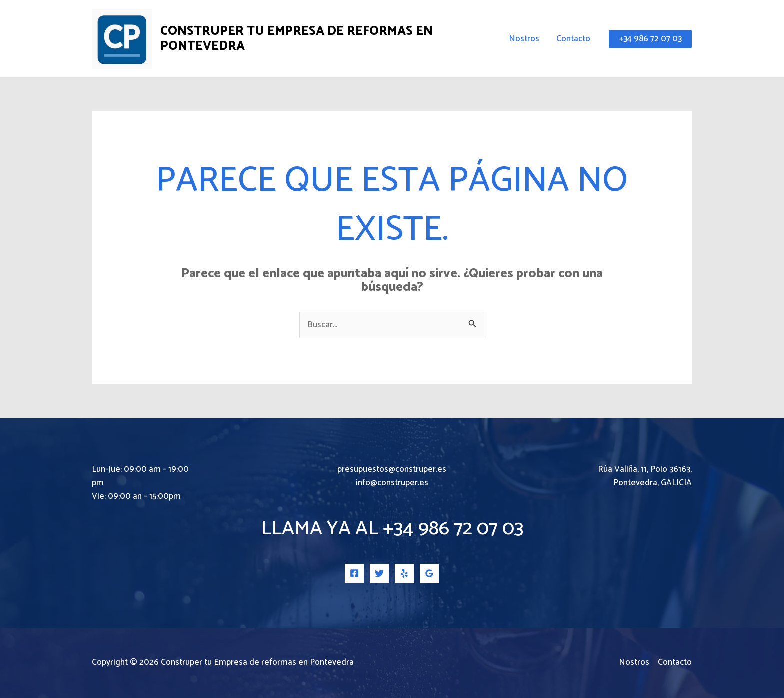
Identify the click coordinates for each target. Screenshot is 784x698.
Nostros (524, 39)
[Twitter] (379, 573)
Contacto (573, 39)
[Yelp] (404, 573)
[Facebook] (354, 573)
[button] (650, 39)
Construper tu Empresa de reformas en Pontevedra (297, 39)
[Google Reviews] (429, 573)
